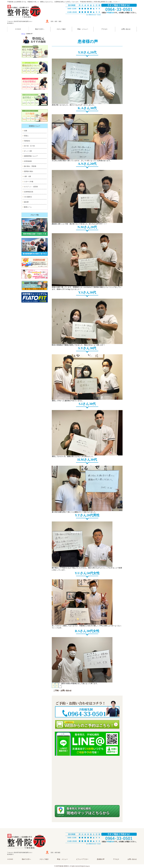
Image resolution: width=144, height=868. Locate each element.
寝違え (26, 136)
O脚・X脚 (27, 176)
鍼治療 (26, 202)
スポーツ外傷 (29, 182)
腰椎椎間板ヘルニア (31, 156)
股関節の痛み (29, 171)
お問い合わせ (126, 29)
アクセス (104, 29)
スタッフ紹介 (61, 29)
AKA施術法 (28, 197)
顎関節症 (27, 141)
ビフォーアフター (82, 859)
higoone (88, 866)
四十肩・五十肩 (29, 146)
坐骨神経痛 (28, 161)
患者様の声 (101, 859)
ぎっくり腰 (28, 151)
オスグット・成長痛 (31, 187)
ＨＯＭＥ (18, 29)
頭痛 (26, 131)
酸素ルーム (28, 207)
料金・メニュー (83, 29)
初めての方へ (40, 29)
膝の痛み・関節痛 (30, 166)
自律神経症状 (29, 192)
